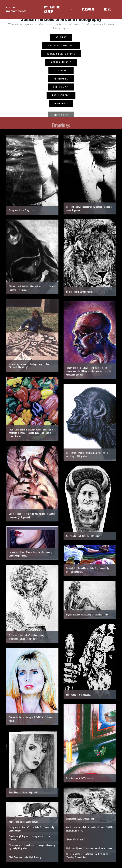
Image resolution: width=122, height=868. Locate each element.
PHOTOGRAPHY (61, 87)
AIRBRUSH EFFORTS (61, 62)
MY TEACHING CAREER (52, 9)
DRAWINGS (61, 37)
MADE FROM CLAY (61, 95)
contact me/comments (16, 9)
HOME (107, 9)
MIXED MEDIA (61, 103)
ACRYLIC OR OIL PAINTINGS (61, 54)
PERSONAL (88, 9)
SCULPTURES (61, 70)
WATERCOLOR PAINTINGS (61, 45)
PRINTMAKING (61, 79)
